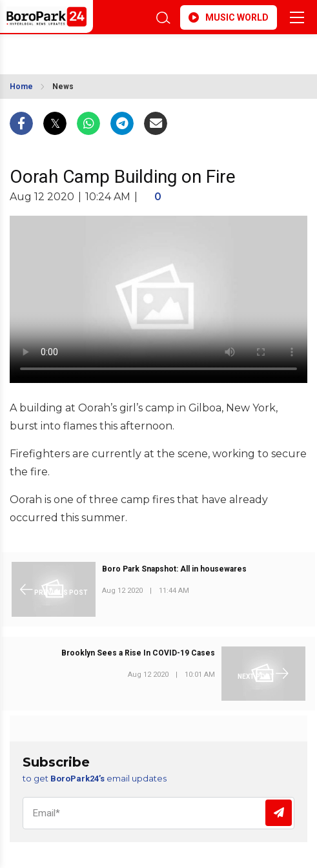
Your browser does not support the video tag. (158, 299)
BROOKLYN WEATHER (92, 50)
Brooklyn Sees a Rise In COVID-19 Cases (138, 653)
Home (21, 87)
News (63, 87)
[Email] (158, 813)
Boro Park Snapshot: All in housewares (174, 569)
